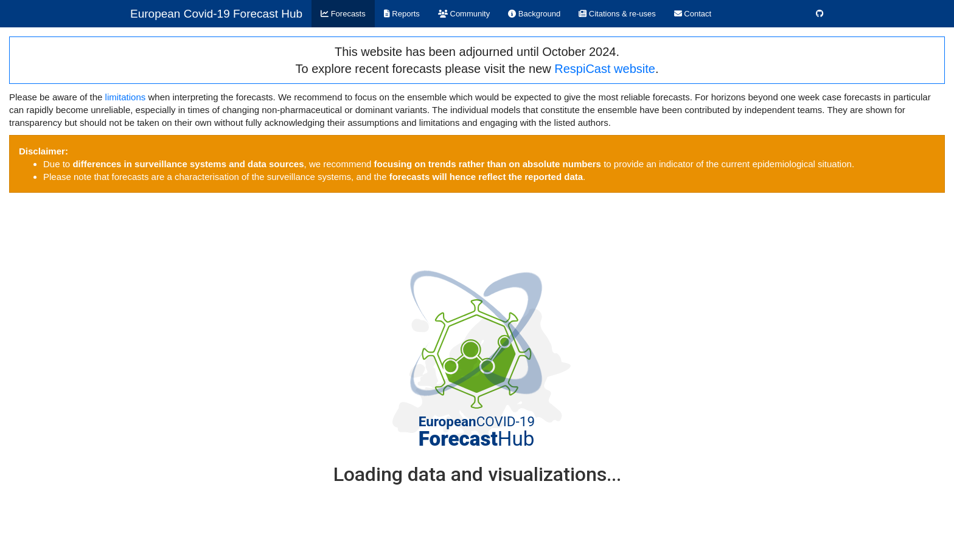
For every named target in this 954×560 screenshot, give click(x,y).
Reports (402, 14)
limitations (126, 97)
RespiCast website (605, 69)
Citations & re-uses (617, 14)
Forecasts (343, 14)
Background (534, 14)
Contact (693, 14)
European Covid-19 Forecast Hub (216, 14)
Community (464, 14)
